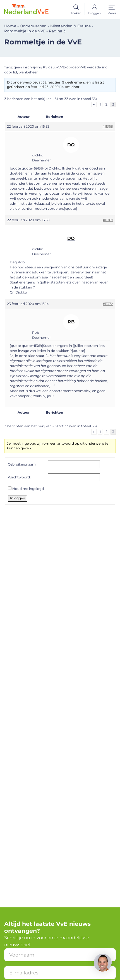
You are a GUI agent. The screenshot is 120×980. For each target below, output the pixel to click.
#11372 (108, 304)
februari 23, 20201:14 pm (51, 87)
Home (10, 26)
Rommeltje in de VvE (25, 31)
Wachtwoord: (19, 477)
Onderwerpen (33, 26)
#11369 (108, 220)
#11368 (108, 126)
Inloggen (18, 498)
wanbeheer (28, 72)
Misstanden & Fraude (70, 26)
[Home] (30, 9)
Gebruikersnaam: (22, 464)
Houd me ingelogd (28, 489)
